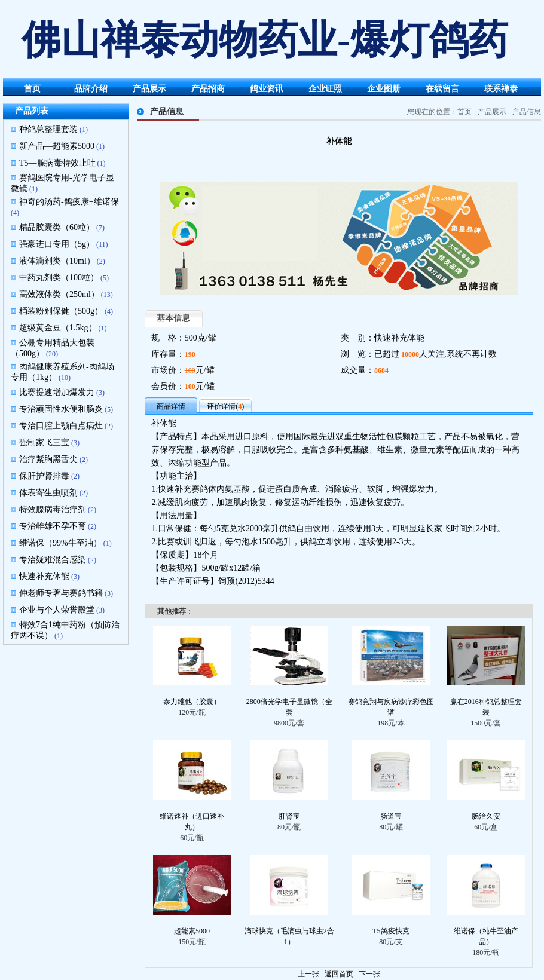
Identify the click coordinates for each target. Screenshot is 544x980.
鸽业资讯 (267, 89)
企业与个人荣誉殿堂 (57, 610)
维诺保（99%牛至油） (60, 543)
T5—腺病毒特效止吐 (57, 163)
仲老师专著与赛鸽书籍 (61, 593)
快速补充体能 (44, 576)
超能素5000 (192, 931)
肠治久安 (486, 816)
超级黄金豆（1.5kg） (58, 328)
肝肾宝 (289, 816)
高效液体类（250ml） (59, 294)
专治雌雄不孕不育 (53, 526)
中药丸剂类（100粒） (59, 278)
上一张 (308, 974)
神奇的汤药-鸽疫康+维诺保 (69, 202)
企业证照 (325, 89)
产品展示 (149, 89)
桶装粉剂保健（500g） (61, 311)
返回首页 (339, 974)
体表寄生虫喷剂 (48, 493)
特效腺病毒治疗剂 (53, 509)
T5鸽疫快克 (391, 931)
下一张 (369, 974)
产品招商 (208, 89)
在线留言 (442, 89)
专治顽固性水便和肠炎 (61, 409)
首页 (32, 89)
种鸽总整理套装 (48, 129)
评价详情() (225, 406)
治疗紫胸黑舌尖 (48, 459)
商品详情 (171, 406)
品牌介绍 (91, 89)
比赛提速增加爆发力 (57, 392)
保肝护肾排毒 (44, 476)
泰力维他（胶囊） (192, 702)
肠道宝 (391, 816)
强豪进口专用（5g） (57, 244)
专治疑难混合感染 (53, 560)
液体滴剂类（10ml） (57, 261)
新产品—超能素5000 (57, 146)
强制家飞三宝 (44, 442)
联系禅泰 (501, 89)
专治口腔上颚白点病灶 (61, 426)
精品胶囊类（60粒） (57, 227)
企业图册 (384, 89)
